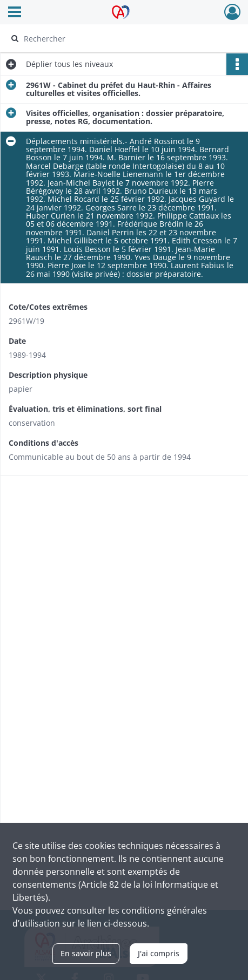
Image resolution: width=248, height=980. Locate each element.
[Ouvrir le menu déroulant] (15, 13)
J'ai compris (159, 953)
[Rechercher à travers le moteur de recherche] (119, 38)
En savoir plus (86, 953)
